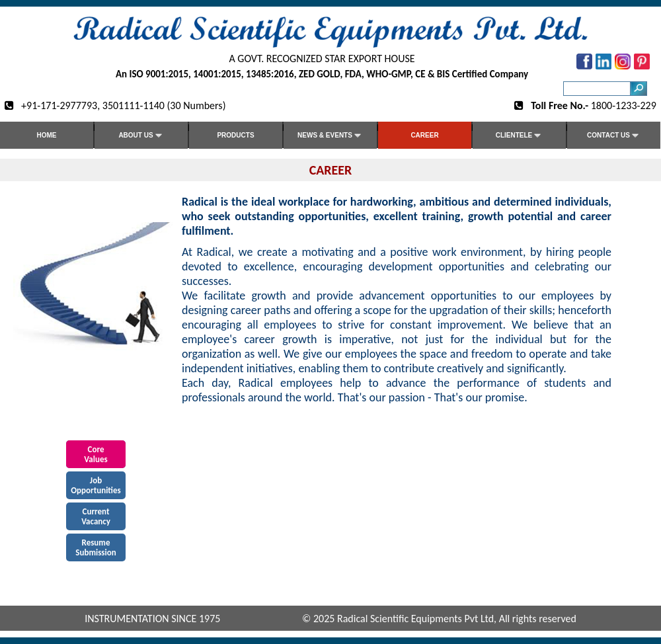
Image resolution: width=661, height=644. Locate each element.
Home (47, 135)
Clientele (520, 136)
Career (424, 135)
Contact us (614, 136)
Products (235, 135)
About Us (141, 136)
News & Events (330, 136)
